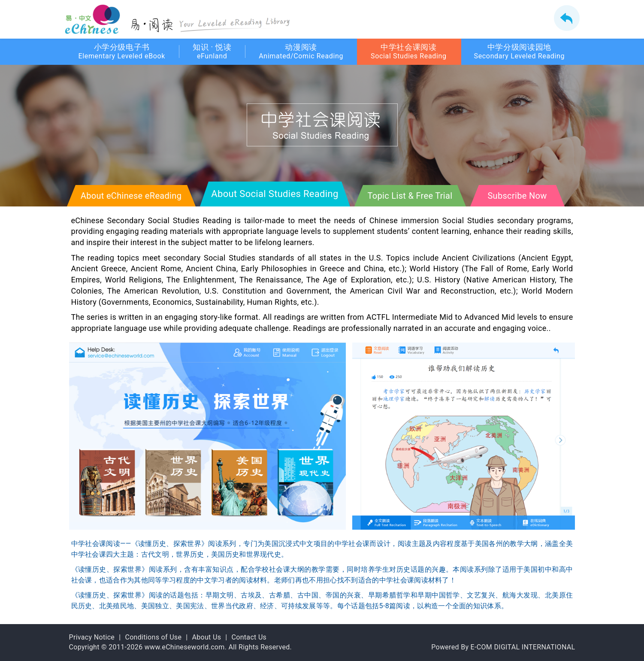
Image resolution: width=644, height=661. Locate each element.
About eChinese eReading (131, 196)
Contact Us (249, 637)
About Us (206, 637)
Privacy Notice (92, 637)
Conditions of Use (153, 637)
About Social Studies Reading (275, 194)
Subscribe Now (517, 196)
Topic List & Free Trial (410, 196)
